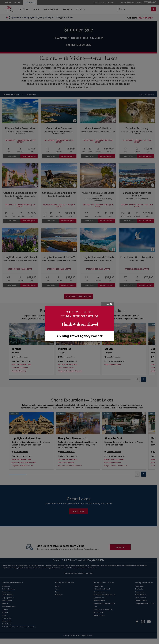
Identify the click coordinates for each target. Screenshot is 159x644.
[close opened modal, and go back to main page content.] (107, 304)
